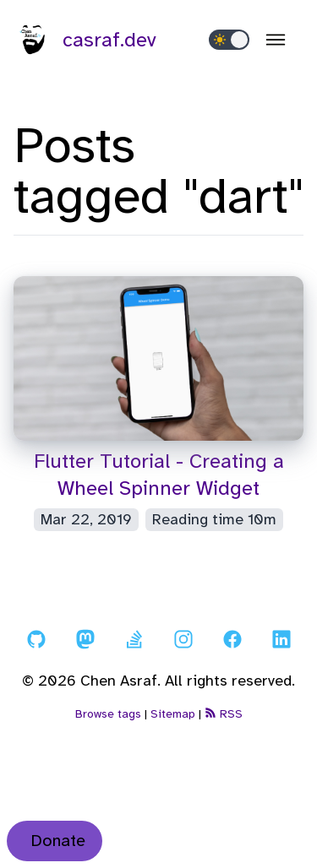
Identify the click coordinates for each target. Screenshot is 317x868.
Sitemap (173, 714)
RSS (224, 714)
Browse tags (108, 714)
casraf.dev (86, 40)
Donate (58, 841)
